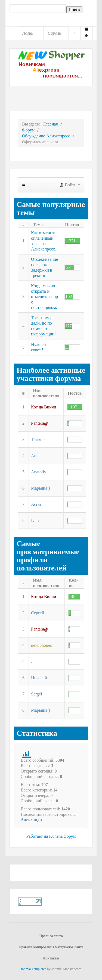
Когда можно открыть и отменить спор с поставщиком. (44, 297)
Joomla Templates (33, 969)
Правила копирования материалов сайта (51, 947)
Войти (75, 33)
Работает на (37, 836)
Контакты (51, 958)
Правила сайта (51, 936)
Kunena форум (63, 836)
